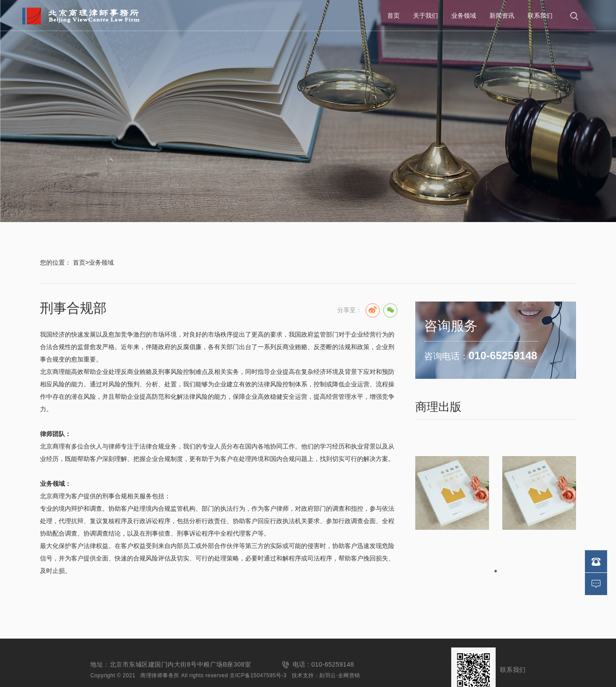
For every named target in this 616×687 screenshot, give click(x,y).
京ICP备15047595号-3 (258, 675)
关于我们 (425, 16)
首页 (393, 16)
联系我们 (540, 16)
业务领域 (464, 16)
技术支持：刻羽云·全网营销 (326, 675)
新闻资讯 (502, 16)
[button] (495, 571)
